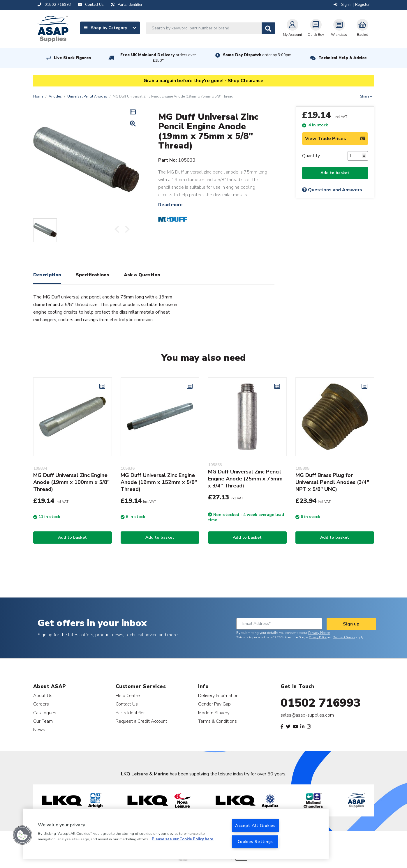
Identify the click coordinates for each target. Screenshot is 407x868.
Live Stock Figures (72, 58)
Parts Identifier (130, 713)
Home (38, 96)
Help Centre (128, 695)
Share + (366, 96)
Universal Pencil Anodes (87, 96)
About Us (43, 695)
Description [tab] (47, 275)
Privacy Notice (319, 633)
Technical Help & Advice (343, 58)
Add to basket (335, 173)
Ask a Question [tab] (142, 275)
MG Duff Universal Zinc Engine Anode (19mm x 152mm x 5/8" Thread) (159, 482)
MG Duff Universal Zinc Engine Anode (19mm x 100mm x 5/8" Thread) (71, 482)
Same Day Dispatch (257, 55)
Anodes (55, 96)
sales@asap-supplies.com (307, 715)
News (39, 730)
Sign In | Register (352, 5)
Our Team (43, 721)
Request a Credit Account (141, 721)
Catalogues (45, 713)
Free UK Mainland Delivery (158, 58)
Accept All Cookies (255, 825)
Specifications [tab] (92, 275)
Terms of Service (344, 637)
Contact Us (127, 704)
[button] (22, 835)
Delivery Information (218, 695)
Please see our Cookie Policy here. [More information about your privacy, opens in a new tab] (183, 839)
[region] (176, 834)
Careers (41, 704)
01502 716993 (321, 703)
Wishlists (339, 28)
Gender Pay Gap (214, 704)
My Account (293, 28)
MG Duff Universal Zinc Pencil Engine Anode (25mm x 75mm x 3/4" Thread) (245, 479)
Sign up (351, 624)
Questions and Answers (332, 190)
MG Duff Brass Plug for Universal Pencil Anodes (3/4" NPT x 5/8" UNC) (332, 482)
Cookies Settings (256, 842)
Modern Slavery (214, 713)
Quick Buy (316, 28)
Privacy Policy (318, 637)
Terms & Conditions (217, 721)
